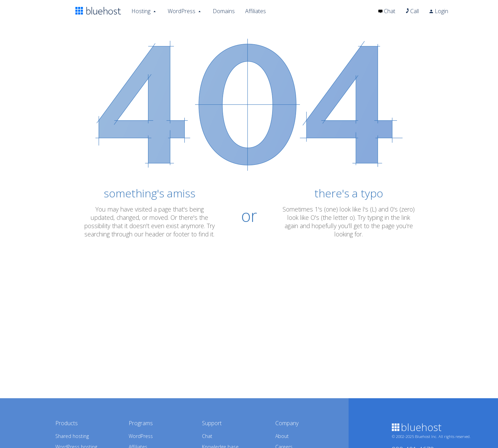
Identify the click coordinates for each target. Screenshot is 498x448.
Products (67, 423)
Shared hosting (72, 436)
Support (212, 423)
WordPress (182, 11)
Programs (141, 423)
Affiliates (256, 11)
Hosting (141, 11)
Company (287, 423)
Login (439, 11)
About (282, 436)
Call (412, 11)
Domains (224, 11)
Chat (387, 11)
